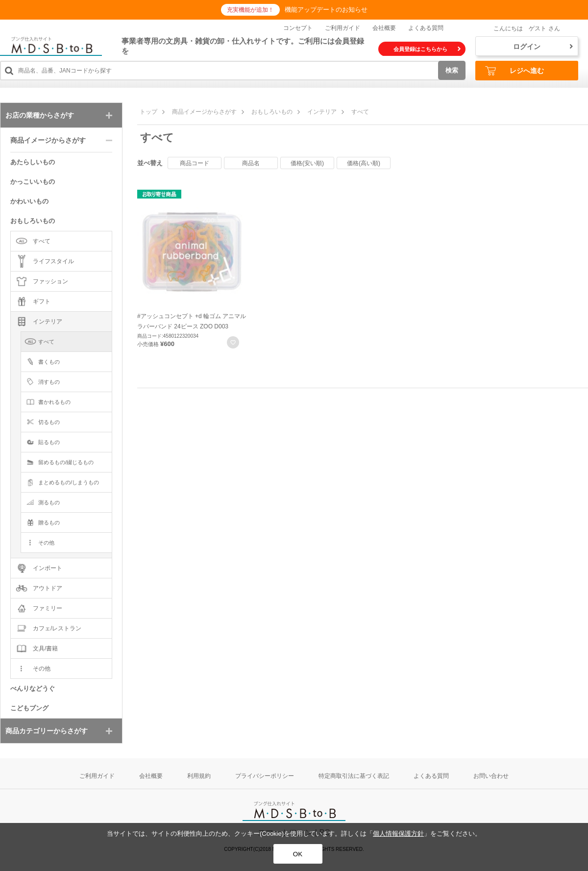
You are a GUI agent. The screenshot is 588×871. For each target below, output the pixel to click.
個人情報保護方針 (398, 834)
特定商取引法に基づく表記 (354, 776)
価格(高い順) (364, 163)
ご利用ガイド (343, 28)
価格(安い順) (307, 163)
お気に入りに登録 (233, 342)
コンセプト (298, 28)
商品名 (251, 163)
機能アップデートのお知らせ (326, 10)
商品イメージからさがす (204, 112)
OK (298, 854)
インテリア (322, 112)
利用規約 (199, 776)
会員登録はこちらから (427, 49)
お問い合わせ (491, 776)
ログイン (543, 47)
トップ (148, 112)
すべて (360, 112)
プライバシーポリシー (265, 776)
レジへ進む (514, 71)
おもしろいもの (272, 112)
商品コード (195, 163)
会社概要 (384, 28)
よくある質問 (426, 28)
